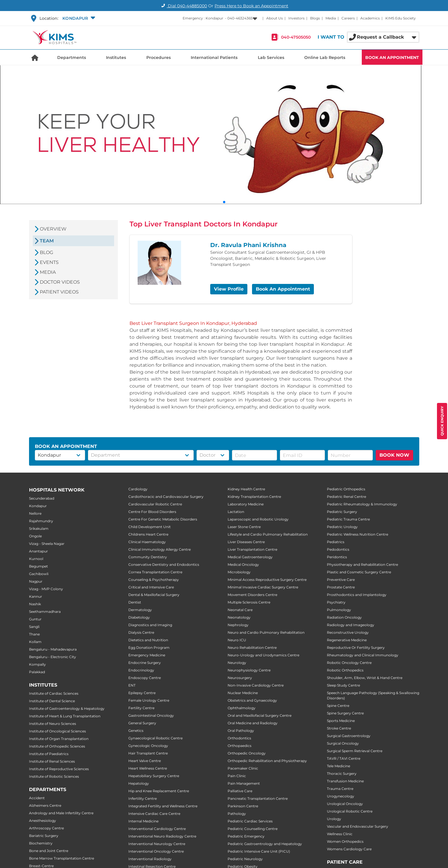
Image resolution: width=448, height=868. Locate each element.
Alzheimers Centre (45, 805)
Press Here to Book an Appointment (251, 6)
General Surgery (142, 723)
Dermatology (140, 610)
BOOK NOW (394, 455)
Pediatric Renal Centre (347, 497)
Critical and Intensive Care (151, 587)
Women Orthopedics (345, 841)
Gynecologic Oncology (148, 746)
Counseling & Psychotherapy (154, 580)
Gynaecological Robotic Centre (155, 738)
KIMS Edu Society (401, 18)
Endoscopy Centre (145, 678)
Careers (348, 18)
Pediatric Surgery (342, 512)
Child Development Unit (150, 527)
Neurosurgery (240, 678)
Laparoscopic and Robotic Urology (258, 519)
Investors (296, 18)
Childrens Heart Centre (148, 534)
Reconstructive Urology (348, 632)
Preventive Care (341, 580)
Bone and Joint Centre (49, 851)
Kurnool (36, 559)
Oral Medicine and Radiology (253, 723)
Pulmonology (339, 610)
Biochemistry (41, 843)
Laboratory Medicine (246, 504)
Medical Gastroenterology (250, 557)
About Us (275, 18)
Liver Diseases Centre (246, 542)
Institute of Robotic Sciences (54, 776)
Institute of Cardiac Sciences (54, 693)
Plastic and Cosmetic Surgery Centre (359, 572)
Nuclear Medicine (243, 693)
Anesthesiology (43, 821)
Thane (34, 634)
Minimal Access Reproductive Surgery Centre (267, 580)
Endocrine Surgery (145, 663)
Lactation (236, 512)
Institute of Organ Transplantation (59, 739)
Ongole (35, 536)
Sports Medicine (341, 721)
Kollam (35, 642)
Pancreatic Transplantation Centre (258, 798)
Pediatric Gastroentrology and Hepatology (265, 844)
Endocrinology (141, 670)
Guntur (35, 619)
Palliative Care (240, 791)
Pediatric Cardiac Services (250, 821)
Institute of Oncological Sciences (57, 731)
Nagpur (36, 581)
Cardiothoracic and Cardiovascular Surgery (166, 497)
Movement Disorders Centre (252, 595)
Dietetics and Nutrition (148, 640)
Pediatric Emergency (246, 836)
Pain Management (244, 783)
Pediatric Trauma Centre (348, 519)
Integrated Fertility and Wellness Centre (163, 806)
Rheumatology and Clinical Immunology (363, 655)
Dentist (135, 602)
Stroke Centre (339, 728)
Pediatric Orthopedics (346, 489)
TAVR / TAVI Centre (344, 758)
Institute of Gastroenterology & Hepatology (67, 708)
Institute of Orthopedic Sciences (57, 746)
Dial (183, 6)
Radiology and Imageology (351, 625)
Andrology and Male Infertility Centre (61, 813)
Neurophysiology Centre (249, 670)
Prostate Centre (341, 587)
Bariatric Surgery (44, 836)
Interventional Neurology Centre (157, 844)
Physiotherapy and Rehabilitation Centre (362, 564)
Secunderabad (42, 498)
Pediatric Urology (342, 527)
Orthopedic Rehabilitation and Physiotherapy (267, 761)
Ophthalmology (242, 708)
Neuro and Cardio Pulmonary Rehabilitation (266, 632)
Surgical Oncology (343, 743)
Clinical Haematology (147, 542)
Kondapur (38, 506)
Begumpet (38, 566)
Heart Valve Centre (145, 761)
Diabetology (139, 617)
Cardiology (138, 489)
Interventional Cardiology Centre (157, 829)
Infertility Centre (143, 798)
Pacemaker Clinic (243, 768)
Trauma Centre (340, 789)
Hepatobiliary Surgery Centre (154, 776)
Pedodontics (338, 549)
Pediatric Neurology (245, 859)
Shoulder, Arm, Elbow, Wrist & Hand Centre (365, 678)
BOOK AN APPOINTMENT (392, 57)
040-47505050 (296, 37)
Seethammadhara (45, 612)
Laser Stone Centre (244, 527)
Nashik (35, 604)
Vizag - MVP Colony (46, 589)
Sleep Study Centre (343, 685)
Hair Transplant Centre (148, 753)
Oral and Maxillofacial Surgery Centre (260, 715)
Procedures (159, 57)
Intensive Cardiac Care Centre (154, 814)
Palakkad (37, 672)
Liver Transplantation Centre (252, 549)
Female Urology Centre (149, 700)
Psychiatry (336, 602)
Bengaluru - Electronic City (53, 657)
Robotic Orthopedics (345, 670)
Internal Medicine (143, 821)
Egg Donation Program (149, 648)
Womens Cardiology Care (349, 849)
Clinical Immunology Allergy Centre (160, 549)
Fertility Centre (141, 708)
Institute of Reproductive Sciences (59, 769)
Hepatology (139, 783)
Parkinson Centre (243, 806)
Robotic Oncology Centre (349, 663)
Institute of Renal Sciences (52, 761)
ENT (132, 685)
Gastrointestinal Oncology (151, 715)
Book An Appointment (283, 289)
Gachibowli (39, 574)
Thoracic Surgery (342, 774)
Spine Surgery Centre (345, 713)
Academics (370, 18)
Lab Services (271, 57)
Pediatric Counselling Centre (253, 829)
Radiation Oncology (344, 617)
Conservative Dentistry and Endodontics (164, 564)
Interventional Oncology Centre (156, 851)
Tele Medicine (339, 766)
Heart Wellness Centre (148, 768)
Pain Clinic (237, 776)
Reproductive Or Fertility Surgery (356, 648)
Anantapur (38, 551)
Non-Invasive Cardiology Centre (256, 685)
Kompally (37, 664)
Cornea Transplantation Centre (155, 572)
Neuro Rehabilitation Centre (252, 648)
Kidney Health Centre (246, 489)
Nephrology (238, 625)
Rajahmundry (41, 521)
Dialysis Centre (141, 632)
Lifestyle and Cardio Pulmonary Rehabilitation (268, 534)
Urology (334, 819)
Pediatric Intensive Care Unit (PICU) (259, 851)
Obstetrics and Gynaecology (252, 700)
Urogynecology (341, 796)
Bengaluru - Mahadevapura (53, 649)
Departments (72, 57)
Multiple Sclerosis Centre (249, 602)
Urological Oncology (345, 804)
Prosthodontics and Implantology (357, 595)
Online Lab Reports (325, 57)
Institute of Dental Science (52, 701)
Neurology (237, 663)
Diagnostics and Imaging (150, 625)
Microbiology (239, 572)
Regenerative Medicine (347, 640)
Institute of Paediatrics (49, 754)
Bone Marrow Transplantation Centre (62, 858)
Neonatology (239, 617)
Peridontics (337, 557)
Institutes (116, 57)
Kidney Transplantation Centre (254, 497)
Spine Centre (338, 706)
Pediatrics (336, 542)
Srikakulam (39, 528)
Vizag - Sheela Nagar (47, 544)
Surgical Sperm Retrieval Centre (355, 751)
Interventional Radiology (150, 859)
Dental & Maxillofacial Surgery (154, 595)
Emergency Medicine (147, 655)
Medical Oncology (243, 564)
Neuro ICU (237, 640)
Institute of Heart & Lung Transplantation (65, 716)
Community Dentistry (148, 557)
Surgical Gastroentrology (349, 736)
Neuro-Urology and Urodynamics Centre (263, 655)
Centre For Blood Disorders (152, 512)
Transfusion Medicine (345, 781)
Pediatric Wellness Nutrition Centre (358, 534)
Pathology (237, 814)
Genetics (136, 731)
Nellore (35, 513)
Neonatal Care (240, 610)
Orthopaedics (240, 746)
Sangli (34, 627)
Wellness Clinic (340, 834)
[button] (78, 18)
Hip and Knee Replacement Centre (159, 791)
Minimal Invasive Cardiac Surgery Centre (263, 587)
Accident (37, 798)
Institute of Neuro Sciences (53, 724)
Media (331, 18)
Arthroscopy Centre (46, 828)
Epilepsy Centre (142, 693)
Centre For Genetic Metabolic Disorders (163, 519)
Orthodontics (239, 738)
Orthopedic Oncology (247, 753)
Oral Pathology (241, 731)
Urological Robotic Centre (350, 811)
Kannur (36, 596)
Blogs (315, 18)
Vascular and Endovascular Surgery (358, 826)
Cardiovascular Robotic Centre (155, 504)
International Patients (214, 57)
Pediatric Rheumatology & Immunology (362, 504)
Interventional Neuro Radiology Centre (162, 836)
